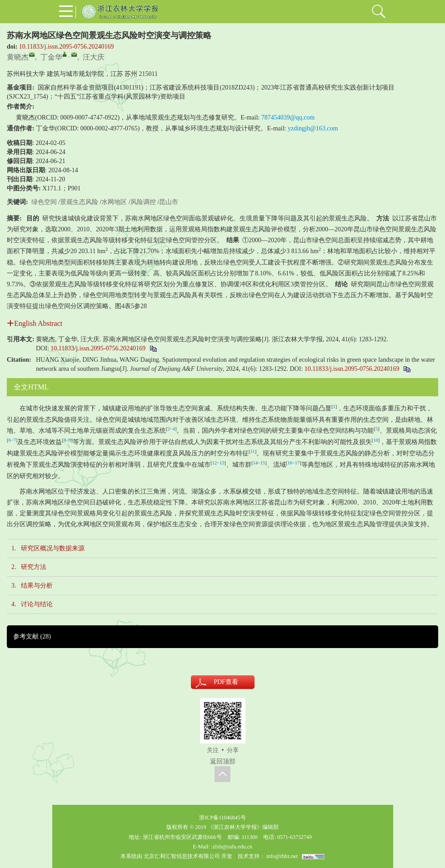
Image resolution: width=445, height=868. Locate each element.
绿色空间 (44, 202)
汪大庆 (94, 57)
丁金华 (51, 57)
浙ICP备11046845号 (222, 818)
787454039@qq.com (288, 117)
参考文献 (32, 636)
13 (222, 463)
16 (290, 463)
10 (376, 440)
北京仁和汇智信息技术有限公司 (182, 856)
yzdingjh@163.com (313, 128)
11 (253, 451)
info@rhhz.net (282, 856)
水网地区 (114, 202)
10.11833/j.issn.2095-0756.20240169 (67, 47)
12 (215, 463)
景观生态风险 (79, 202)
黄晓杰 (18, 57)
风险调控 (143, 202)
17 (297, 463)
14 (255, 463)
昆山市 (169, 202)
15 (263, 463)
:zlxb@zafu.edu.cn (231, 847)
